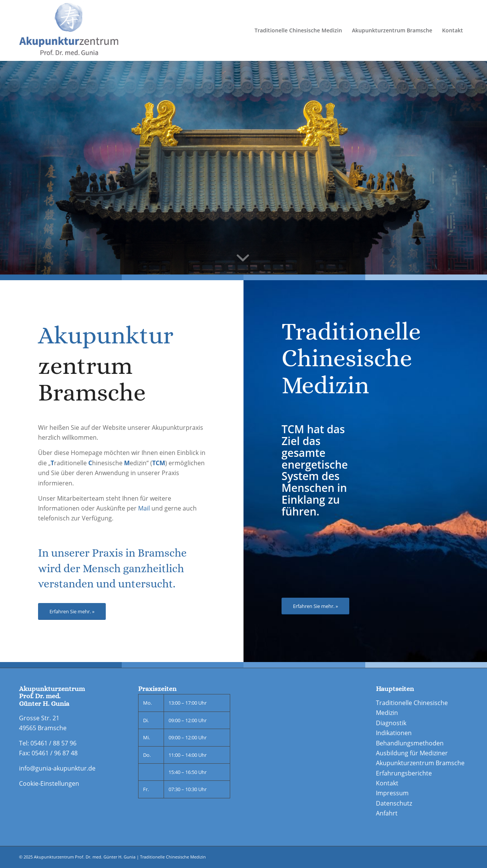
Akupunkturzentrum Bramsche (420, 763)
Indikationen (394, 733)
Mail (144, 508)
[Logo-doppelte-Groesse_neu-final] (69, 30)
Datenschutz (394, 803)
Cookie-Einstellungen (49, 783)
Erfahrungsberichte (404, 773)
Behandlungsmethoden (410, 743)
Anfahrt (387, 813)
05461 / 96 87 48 (55, 753)
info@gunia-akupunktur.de (57, 768)
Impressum (392, 793)
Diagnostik (391, 723)
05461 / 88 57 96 (53, 743)
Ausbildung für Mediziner (412, 753)
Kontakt (387, 783)
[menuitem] (298, 30)
